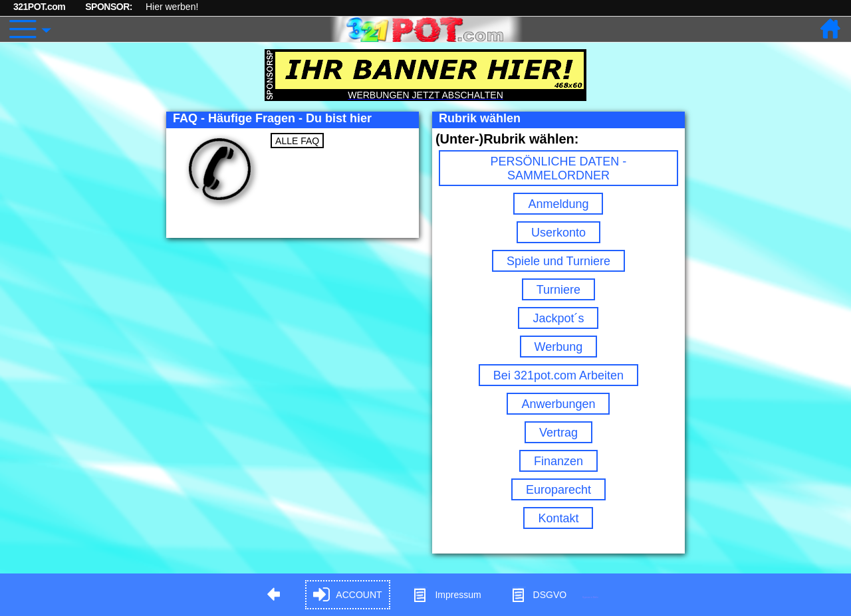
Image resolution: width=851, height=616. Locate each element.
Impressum (446, 595)
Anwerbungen (558, 404)
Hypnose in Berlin (590, 597)
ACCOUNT (347, 595)
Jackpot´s (558, 318)
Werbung (559, 347)
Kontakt (558, 518)
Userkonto (558, 233)
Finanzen (558, 461)
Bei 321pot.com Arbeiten (558, 375)
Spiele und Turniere (558, 261)
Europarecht (558, 490)
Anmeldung (558, 204)
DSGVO (539, 595)
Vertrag (558, 433)
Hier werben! (172, 7)
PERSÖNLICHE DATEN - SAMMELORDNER (559, 168)
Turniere (558, 290)
